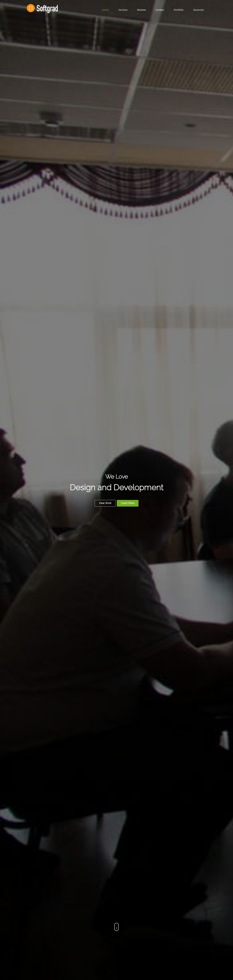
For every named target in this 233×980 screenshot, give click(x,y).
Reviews (142, 10)
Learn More (128, 503)
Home (105, 10)
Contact (160, 10)
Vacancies (199, 10)
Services (123, 10)
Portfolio (179, 10)
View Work (105, 503)
